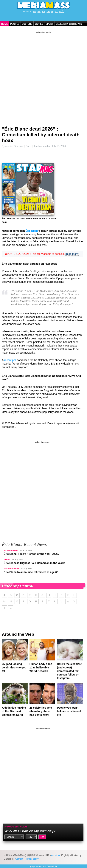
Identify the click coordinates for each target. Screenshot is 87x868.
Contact (19, 859)
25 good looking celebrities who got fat (14, 668)
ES (43, 12)
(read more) (72, 254)
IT (52, 12)
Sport (49, 24)
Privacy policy (32, 859)
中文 (61, 12)
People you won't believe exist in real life (69, 711)
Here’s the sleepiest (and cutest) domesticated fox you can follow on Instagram (69, 671)
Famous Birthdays (16, 827)
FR (39, 12)
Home (4, 24)
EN (34, 12)
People (15, 24)
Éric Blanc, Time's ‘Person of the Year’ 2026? (31, 554)
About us (56, 855)
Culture (27, 24)
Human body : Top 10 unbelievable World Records (41, 668)
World (39, 24)
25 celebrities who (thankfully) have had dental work (41, 711)
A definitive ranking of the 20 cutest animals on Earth (14, 711)
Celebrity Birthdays (69, 24)
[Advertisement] (43, 77)
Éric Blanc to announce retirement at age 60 (31, 572)
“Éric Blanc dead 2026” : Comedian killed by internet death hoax (41, 135)
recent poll (10, 360)
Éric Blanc (32, 231)
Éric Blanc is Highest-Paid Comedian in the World (35, 563)
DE (48, 12)
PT (56, 12)
